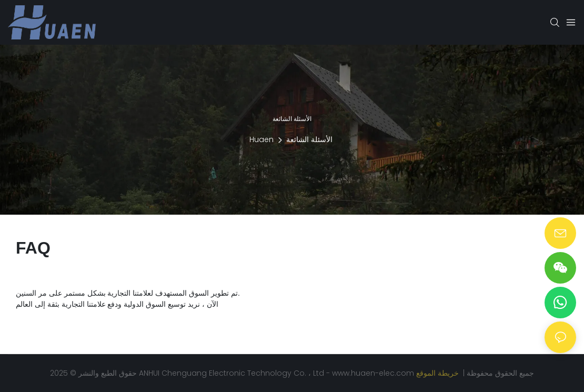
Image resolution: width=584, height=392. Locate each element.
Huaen (261, 139)
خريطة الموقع (439, 373)
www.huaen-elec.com (374, 373)
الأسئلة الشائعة (309, 139)
